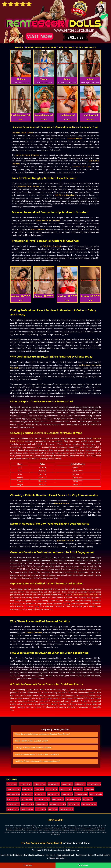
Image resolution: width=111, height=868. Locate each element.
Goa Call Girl (78, 789)
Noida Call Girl (27, 789)
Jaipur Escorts (53, 809)
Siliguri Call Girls (27, 799)
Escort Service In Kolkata (11, 855)
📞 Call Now (28, 865)
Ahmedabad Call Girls (42, 799)
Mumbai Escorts (67, 784)
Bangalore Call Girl (14, 789)
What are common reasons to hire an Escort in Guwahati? (37, 754)
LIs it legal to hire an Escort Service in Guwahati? (33, 748)
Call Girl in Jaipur (53, 855)
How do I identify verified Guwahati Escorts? (31, 741)
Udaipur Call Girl (53, 794)
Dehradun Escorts (27, 809)
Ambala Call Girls (40, 784)
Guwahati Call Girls (81, 167)
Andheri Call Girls (13, 804)
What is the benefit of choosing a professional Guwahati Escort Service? (42, 734)
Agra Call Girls (12, 784)
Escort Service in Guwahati (27, 155)
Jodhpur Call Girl (52, 789)
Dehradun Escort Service (34, 855)
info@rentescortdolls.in (76, 843)
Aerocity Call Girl (65, 789)
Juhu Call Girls (88, 799)
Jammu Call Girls (58, 799)
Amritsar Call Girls (25, 784)
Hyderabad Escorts (66, 809)
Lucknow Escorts (13, 809)
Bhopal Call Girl (40, 794)
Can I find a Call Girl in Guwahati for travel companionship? (37, 761)
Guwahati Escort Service (22, 133)
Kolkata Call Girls (13, 799)
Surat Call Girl (89, 789)
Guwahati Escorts (75, 139)
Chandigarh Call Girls (89, 804)
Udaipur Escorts (54, 784)
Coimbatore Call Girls (73, 799)
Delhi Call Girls (80, 784)
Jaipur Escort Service (85, 855)
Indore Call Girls (67, 794)
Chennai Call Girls (28, 804)
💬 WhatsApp (83, 865)
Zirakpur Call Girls (81, 794)
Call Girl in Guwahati (52, 246)
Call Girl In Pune (74, 804)
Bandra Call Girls (42, 804)
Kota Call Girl (39, 789)
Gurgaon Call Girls (96, 794)
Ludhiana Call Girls (94, 784)
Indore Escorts (41, 809)
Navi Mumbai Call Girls (58, 804)
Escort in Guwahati (34, 633)
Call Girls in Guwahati (64, 195)
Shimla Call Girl (27, 794)
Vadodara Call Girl (13, 794)
